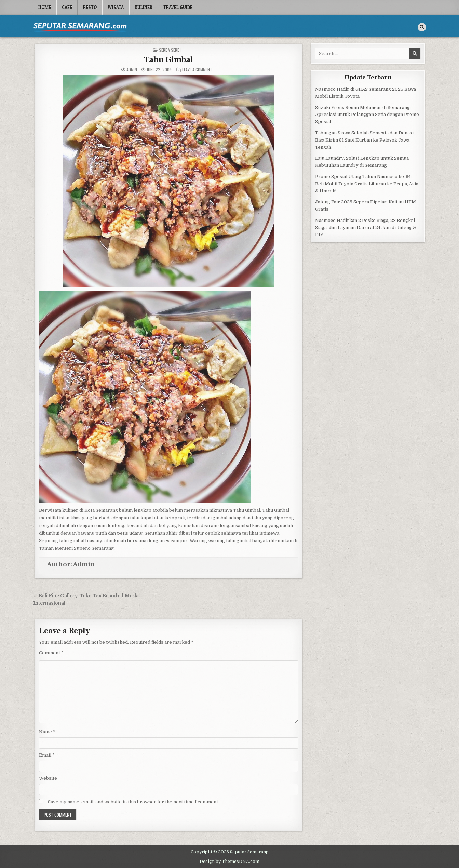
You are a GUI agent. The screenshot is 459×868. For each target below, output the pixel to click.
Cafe (67, 7)
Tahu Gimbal (168, 60)
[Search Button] (422, 27)
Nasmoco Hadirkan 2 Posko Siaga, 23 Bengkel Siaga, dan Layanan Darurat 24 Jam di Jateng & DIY (366, 228)
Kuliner (144, 7)
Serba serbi (170, 50)
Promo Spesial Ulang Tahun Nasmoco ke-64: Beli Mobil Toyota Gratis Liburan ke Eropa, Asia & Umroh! (367, 184)
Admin (132, 70)
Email (47, 755)
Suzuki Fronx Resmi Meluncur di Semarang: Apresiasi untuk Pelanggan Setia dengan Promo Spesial (367, 115)
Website (48, 778)
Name (47, 732)
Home (45, 7)
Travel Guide (178, 7)
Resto (90, 7)
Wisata (116, 7)
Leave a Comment (197, 70)
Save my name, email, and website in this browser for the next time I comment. (133, 802)
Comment (51, 653)
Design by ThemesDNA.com (229, 862)
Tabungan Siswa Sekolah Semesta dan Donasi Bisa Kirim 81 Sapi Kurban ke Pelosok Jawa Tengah (364, 140)
